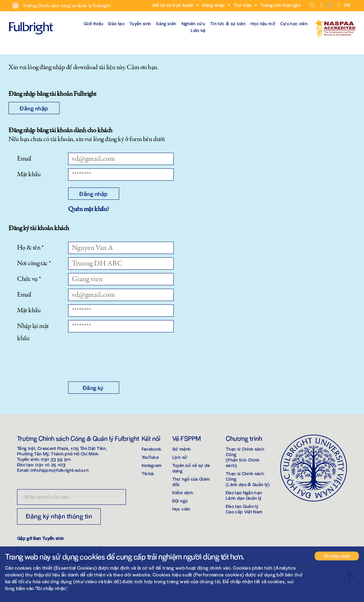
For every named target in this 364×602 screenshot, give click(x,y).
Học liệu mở (263, 23)
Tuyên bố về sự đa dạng (191, 468)
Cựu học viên (294, 23)
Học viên (181, 509)
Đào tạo (116, 23)
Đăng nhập (213, 5)
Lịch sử (180, 457)
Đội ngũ (180, 501)
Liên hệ (198, 30)
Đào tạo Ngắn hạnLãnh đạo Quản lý (244, 495)
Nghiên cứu (193, 23)
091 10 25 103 (50, 464)
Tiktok (148, 473)
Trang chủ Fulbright (280, 5)
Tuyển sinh (140, 23)
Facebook (152, 449)
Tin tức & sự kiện (228, 23)
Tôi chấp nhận (337, 556)
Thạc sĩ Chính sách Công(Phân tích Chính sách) (245, 457)
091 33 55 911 (56, 459)
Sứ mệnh (181, 449)
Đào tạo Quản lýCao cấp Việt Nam (244, 509)
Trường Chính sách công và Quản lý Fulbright (67, 5)
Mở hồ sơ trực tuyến (173, 5)
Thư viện (243, 5)
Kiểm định (183, 492)
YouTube (150, 457)
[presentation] (120, 361)
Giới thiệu (94, 23)
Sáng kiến (166, 23)
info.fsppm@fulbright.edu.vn (59, 470)
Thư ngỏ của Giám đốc (191, 481)
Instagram (152, 465)
